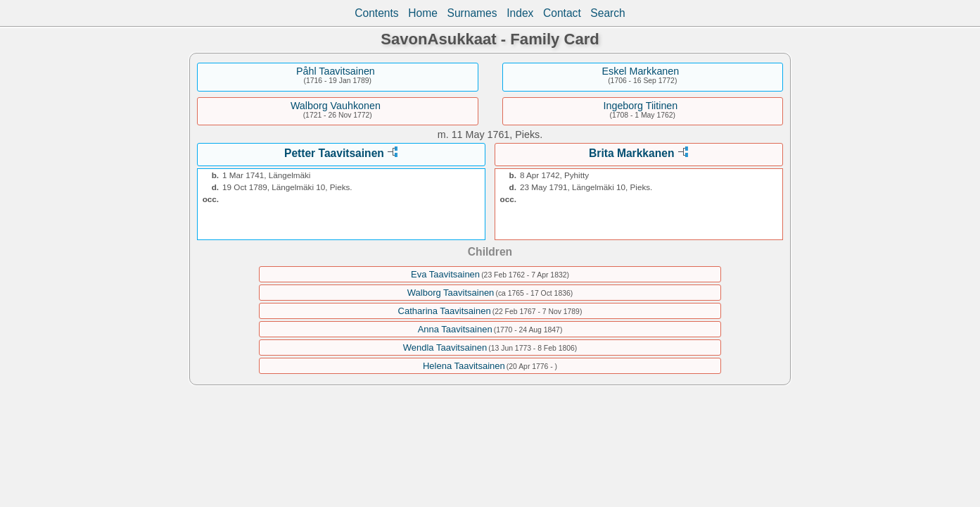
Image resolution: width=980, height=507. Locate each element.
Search (607, 13)
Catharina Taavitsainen (445, 311)
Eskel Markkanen (641, 71)
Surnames (472, 13)
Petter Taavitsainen (334, 153)
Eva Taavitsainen (445, 274)
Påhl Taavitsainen (336, 71)
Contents (376, 13)
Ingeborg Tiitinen (641, 106)
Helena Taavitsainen (464, 366)
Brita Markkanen (631, 153)
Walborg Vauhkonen (336, 106)
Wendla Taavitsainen (445, 348)
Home (423, 13)
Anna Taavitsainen (455, 329)
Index (520, 13)
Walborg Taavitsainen (451, 293)
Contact (562, 13)
